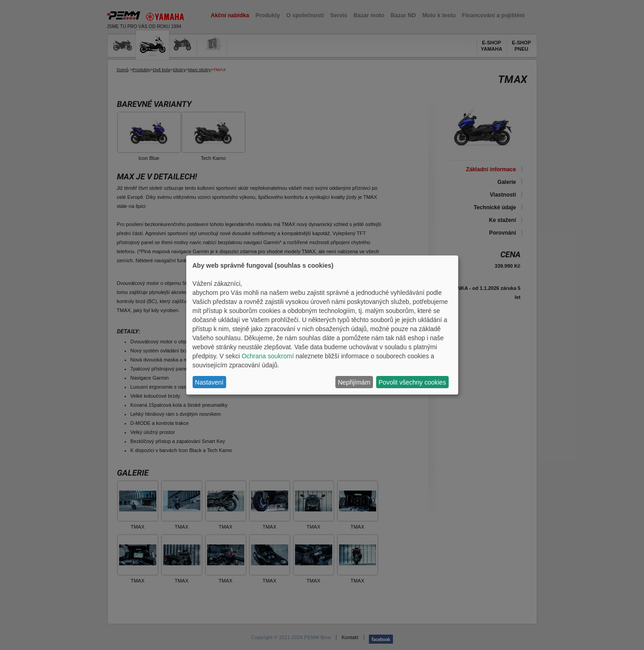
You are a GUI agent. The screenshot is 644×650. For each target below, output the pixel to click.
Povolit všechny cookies (412, 382)
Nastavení (209, 382)
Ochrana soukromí (268, 356)
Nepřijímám (354, 382)
